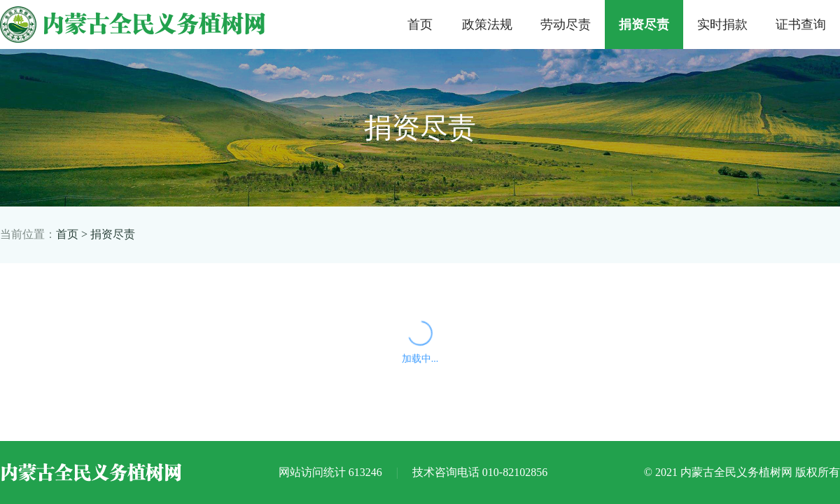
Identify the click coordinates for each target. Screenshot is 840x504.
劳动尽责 (566, 24)
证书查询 (801, 24)
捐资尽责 (644, 24)
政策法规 (487, 24)
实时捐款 (722, 24)
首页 (420, 24)
